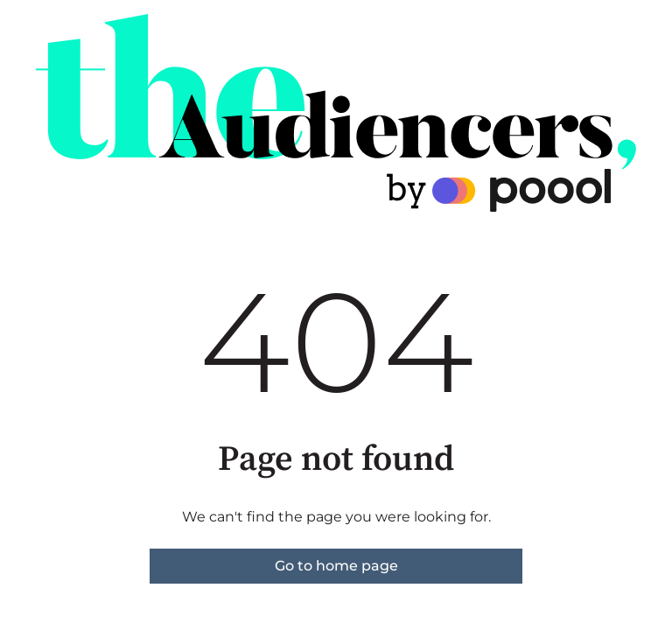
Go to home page (336, 566)
